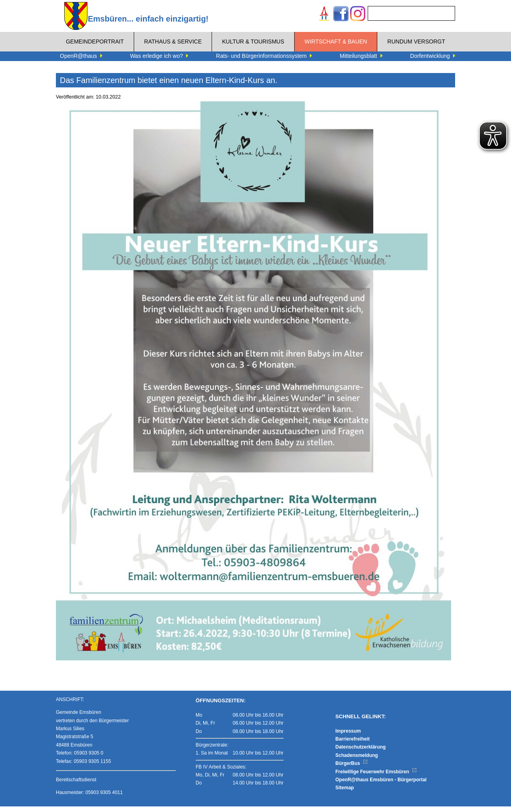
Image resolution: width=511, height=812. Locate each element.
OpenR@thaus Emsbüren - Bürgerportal (381, 785)
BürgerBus (352, 769)
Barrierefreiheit (353, 745)
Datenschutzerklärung (360, 753)
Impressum (348, 737)
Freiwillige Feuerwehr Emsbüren (376, 777)
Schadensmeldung (357, 761)
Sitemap (345, 793)
